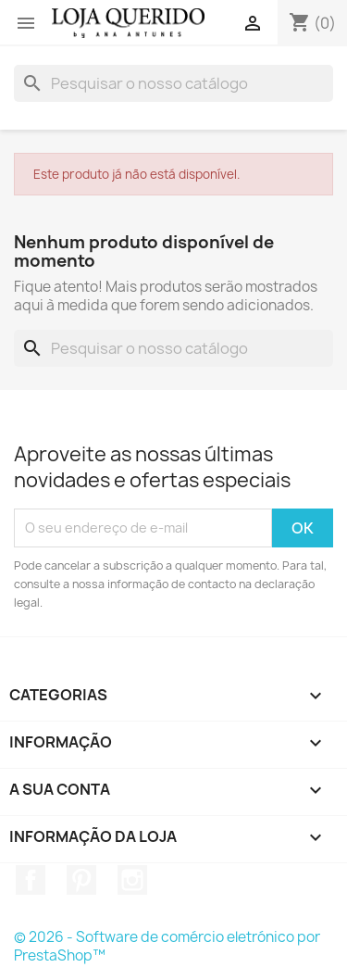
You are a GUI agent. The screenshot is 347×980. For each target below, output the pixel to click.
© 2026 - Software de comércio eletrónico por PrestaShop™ (167, 946)
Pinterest (81, 880)
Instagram (132, 880)
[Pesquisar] (173, 83)
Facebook (31, 880)
